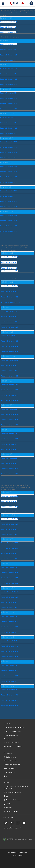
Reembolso (8, 739)
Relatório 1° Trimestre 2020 (9, 117)
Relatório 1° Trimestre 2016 (8, 215)
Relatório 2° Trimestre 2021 (9, 98)
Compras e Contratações (12, 731)
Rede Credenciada (10, 768)
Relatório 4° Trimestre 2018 (9, 182)
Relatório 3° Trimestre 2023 (9, 55)
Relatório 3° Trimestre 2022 (9, 79)
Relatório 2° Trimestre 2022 (9, 74)
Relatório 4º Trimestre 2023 (9, 60)
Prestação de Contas (11, 735)
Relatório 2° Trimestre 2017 (8, 196)
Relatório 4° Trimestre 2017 (8, 207)
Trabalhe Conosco (10, 757)
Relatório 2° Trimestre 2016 (9, 221)
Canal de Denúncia (12, 811)
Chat (8, 796)
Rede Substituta (10, 772)
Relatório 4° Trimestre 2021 (9, 109)
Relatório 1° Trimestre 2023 (9, 44)
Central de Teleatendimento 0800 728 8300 (17, 788)
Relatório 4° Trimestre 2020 (9, 133)
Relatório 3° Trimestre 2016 (9, 226)
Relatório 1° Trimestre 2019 (8, 142)
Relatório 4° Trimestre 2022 (9, 84)
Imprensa (9, 808)
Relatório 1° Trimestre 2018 (8, 166)
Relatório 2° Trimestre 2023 (9, 50)
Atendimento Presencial (14, 800)
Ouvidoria (9, 804)
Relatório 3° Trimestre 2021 (9, 104)
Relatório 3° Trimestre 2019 (9, 152)
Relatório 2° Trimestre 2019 (9, 147)
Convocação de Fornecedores (14, 728)
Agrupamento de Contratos (13, 747)
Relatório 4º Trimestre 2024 (10, 271)
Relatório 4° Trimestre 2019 (9, 158)
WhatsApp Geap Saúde (14, 792)
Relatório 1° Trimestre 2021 (8, 93)
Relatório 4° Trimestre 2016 (9, 231)
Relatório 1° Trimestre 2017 (8, 191)
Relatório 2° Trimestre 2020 (9, 123)
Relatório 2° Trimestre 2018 (9, 172)
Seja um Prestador (10, 761)
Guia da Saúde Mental (11, 743)
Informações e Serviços (12, 765)
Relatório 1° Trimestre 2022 (9, 68)
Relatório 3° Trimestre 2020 (9, 128)
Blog (6, 776)
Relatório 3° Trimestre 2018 (9, 177)
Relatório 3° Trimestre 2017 (8, 201)
